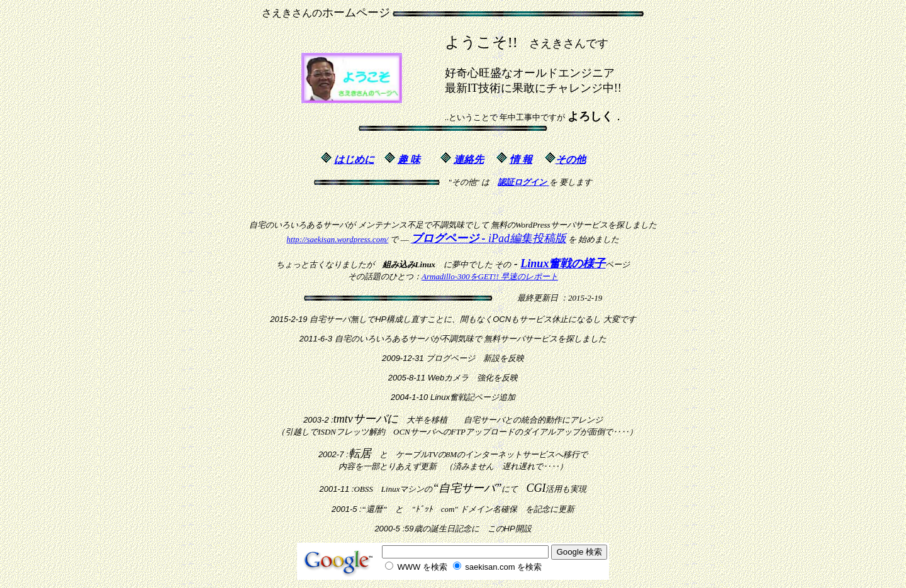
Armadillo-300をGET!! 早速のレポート (490, 276)
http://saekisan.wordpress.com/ (338, 239)
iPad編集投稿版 (489, 238)
